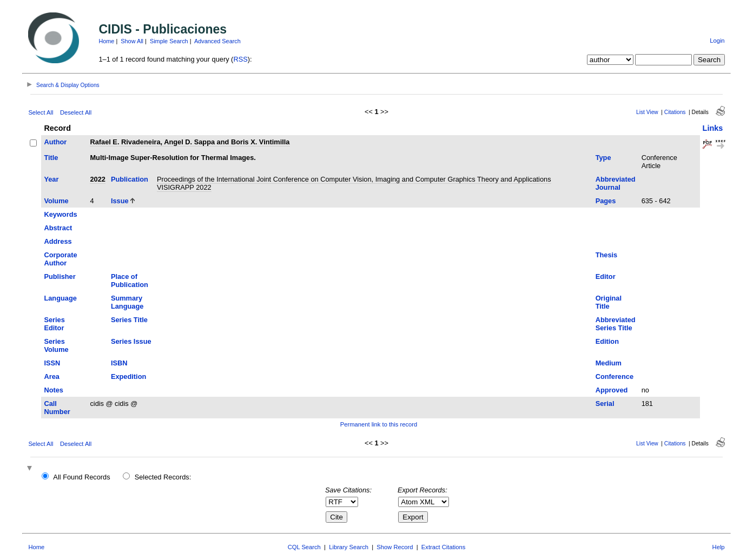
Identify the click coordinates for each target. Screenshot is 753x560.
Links (713, 128)
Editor (606, 276)
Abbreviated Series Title (616, 324)
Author (55, 142)
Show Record (395, 547)
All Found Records (81, 477)
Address (58, 241)
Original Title (609, 302)
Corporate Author (60, 259)
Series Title (129, 320)
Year (51, 179)
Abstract (58, 228)
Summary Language (127, 302)
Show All (132, 41)
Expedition (128, 376)
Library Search (349, 547)
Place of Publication (130, 281)
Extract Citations (443, 547)
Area (51, 376)
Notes (54, 390)
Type (603, 158)
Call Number (57, 408)
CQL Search (304, 547)
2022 (97, 179)
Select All (41, 112)
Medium (609, 363)
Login (717, 41)
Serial (605, 404)
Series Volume (56, 345)
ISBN (119, 363)
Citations (675, 112)
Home (106, 41)
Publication (130, 179)
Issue (120, 201)
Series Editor (54, 324)
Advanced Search (217, 41)
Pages (606, 201)
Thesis (607, 255)
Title (51, 158)
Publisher (60, 276)
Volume (56, 201)
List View (647, 112)
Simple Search (169, 41)
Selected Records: (163, 477)
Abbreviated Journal (616, 183)
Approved (612, 390)
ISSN (52, 363)
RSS (240, 59)
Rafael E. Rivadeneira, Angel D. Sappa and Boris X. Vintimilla (190, 142)
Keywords (60, 214)
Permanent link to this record (379, 424)
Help (719, 547)
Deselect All (76, 112)
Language (60, 298)
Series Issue (131, 341)
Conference (615, 376)
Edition (607, 341)
